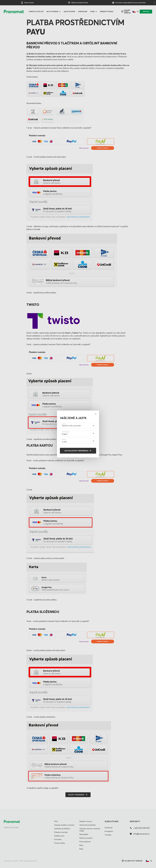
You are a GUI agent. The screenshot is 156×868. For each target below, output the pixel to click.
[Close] (96, 414)
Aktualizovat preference (76, 451)
